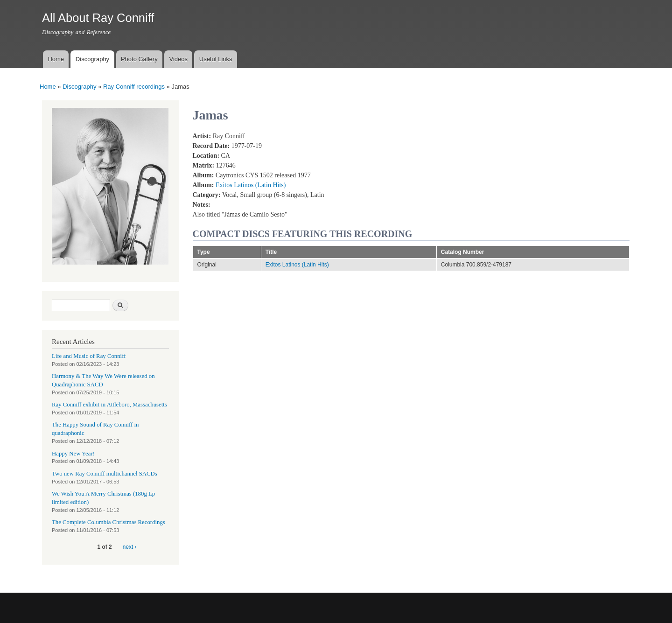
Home (56, 59)
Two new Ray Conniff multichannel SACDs (105, 474)
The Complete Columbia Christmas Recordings (108, 522)
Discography (92, 59)
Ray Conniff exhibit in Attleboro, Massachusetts (109, 405)
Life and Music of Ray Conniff (89, 356)
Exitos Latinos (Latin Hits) (251, 185)
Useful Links (216, 59)
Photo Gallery (139, 59)
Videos (178, 59)
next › (130, 547)
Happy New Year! (73, 454)
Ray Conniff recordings (134, 87)
